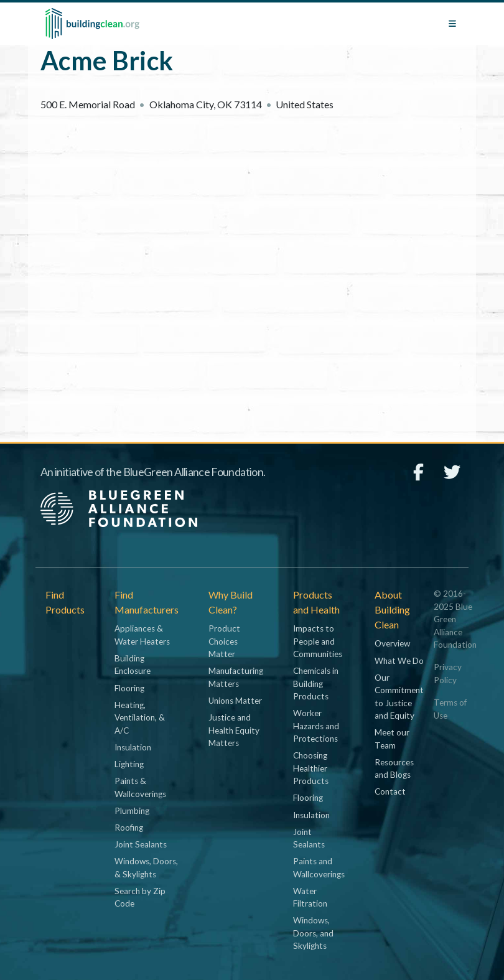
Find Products (65, 602)
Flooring (129, 688)
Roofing (129, 828)
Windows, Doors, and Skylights (313, 933)
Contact (390, 791)
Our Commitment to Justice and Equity (399, 697)
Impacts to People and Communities (318, 641)
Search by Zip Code (140, 897)
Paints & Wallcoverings (140, 787)
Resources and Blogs (394, 768)
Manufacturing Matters (236, 677)
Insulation (133, 747)
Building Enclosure (133, 665)
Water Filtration (310, 897)
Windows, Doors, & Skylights (146, 867)
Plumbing (132, 811)
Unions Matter (235, 701)
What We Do (399, 661)
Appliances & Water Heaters (142, 635)
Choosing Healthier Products (311, 768)
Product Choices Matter (224, 641)
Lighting (129, 764)
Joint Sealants (141, 844)
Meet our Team (392, 739)
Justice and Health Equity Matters (234, 730)
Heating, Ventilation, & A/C (140, 718)
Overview (392, 643)
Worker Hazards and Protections (316, 726)
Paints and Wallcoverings (319, 867)
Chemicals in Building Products (316, 684)
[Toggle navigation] (452, 24)
